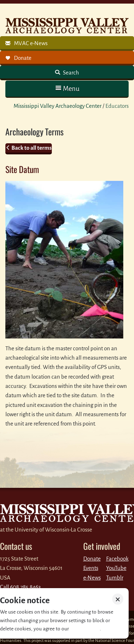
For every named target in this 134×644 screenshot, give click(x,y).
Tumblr (115, 578)
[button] (67, 89)
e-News (92, 578)
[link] (67, 44)
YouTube (116, 568)
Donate (92, 559)
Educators (117, 106)
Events (91, 568)
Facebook (117, 559)
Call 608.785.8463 (20, 587)
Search (70, 73)
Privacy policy (85, 629)
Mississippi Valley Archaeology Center (58, 106)
